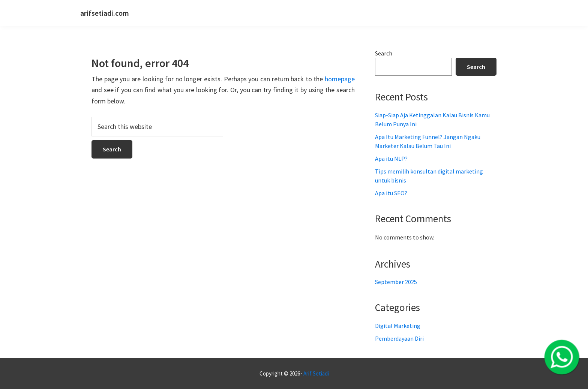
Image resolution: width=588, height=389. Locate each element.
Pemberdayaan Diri (399, 338)
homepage (340, 79)
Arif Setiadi (316, 373)
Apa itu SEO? (391, 193)
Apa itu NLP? (391, 159)
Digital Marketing (398, 326)
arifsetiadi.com (105, 13)
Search (384, 53)
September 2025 (396, 282)
